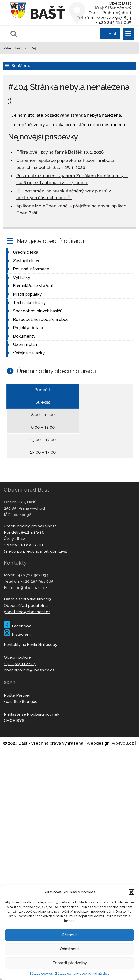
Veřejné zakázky (29, 353)
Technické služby (29, 303)
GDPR (10, 682)
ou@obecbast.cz (31, 588)
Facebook (17, 626)
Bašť (47, 14)
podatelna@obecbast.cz (27, 612)
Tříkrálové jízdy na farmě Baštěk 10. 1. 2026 (60, 152)
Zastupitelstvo (27, 261)
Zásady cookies (41, 974)
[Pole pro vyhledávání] (65, 34)
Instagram (17, 634)
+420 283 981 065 (37, 581)
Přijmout (70, 935)
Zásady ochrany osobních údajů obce (82, 974)
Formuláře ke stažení (33, 286)
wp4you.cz (123, 743)
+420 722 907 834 (32, 575)
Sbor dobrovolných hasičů (38, 311)
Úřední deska (26, 252)
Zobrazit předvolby (70, 963)
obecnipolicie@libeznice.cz (29, 670)
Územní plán (25, 345)
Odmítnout (69, 949)
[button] (131, 892)
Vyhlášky (22, 277)
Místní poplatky (27, 294)
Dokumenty (24, 336)
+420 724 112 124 (20, 664)
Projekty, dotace (29, 328)
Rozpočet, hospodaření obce (41, 319)
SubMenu (21, 66)
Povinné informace (31, 269)
